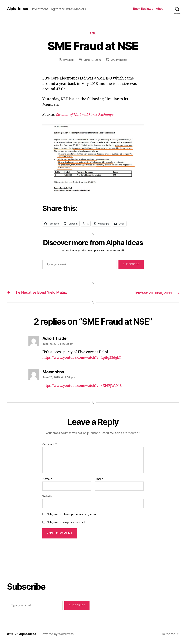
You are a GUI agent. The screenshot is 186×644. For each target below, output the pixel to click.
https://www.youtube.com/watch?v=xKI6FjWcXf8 (85, 386)
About (160, 9)
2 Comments (120, 60)
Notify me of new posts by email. (66, 522)
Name (47, 479)
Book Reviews (143, 9)
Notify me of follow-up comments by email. (72, 514)
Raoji (70, 60)
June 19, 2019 (92, 60)
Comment (50, 445)
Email (99, 479)
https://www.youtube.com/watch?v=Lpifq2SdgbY (84, 358)
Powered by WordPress (58, 634)
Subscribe (131, 265)
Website (47, 497)
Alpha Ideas (18, 9)
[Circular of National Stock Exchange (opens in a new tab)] (87, 115)
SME (93, 33)
